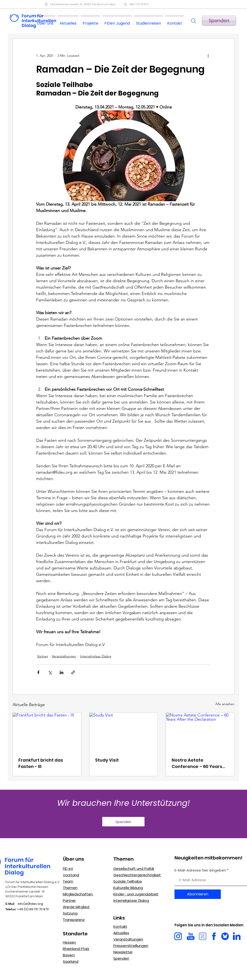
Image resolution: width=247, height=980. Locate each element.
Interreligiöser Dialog (131, 900)
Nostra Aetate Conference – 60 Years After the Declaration (197, 763)
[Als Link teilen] (73, 672)
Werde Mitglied (76, 907)
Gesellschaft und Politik (134, 869)
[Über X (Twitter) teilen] (50, 672)
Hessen (69, 942)
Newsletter (123, 952)
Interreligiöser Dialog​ (96, 656)
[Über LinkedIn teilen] (62, 672)
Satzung (70, 913)
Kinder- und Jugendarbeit (136, 894)
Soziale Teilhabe (128, 881)
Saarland (71, 961)
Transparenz (74, 920)
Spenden (121, 958)
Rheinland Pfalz (76, 949)
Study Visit (107, 760)
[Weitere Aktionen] (208, 56)
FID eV (68, 869)
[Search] (194, 21)
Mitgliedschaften (78, 894)
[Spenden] (219, 20)
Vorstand (71, 875)
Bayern (69, 955)
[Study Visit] (124, 732)
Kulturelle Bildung (128, 888)
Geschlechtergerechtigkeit (137, 875)
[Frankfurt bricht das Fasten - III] (47, 732)
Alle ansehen (225, 704)
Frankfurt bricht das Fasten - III (41, 763)
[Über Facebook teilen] (38, 672)
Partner (69, 900)
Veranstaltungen (64, 656)
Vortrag (43, 656)
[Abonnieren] (198, 894)
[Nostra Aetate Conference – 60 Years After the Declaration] (200, 732)
